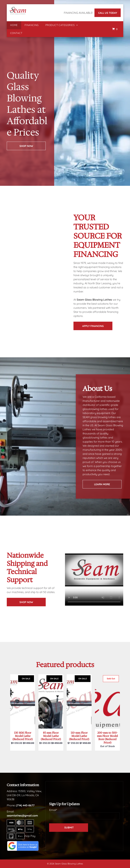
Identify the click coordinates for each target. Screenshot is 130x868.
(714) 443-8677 (25, 805)
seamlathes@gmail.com (22, 816)
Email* (53, 810)
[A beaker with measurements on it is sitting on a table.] (20, 280)
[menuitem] (14, 25)
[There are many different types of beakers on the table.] (52, 263)
